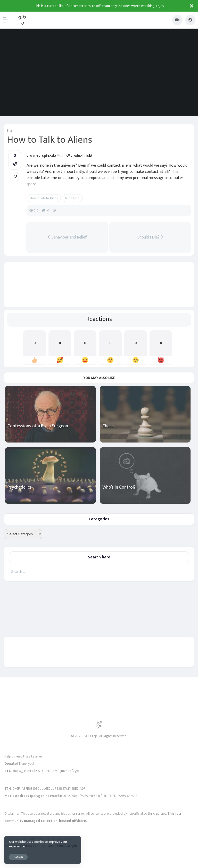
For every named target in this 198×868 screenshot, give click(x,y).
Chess (108, 426)
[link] (15, 176)
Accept (18, 857)
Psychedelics (20, 487)
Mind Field (72, 198)
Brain (11, 130)
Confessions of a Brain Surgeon (38, 426)
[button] (8, 20)
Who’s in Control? (119, 487)
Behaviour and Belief (67, 237)
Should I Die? (150, 237)
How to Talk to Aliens (44, 198)
